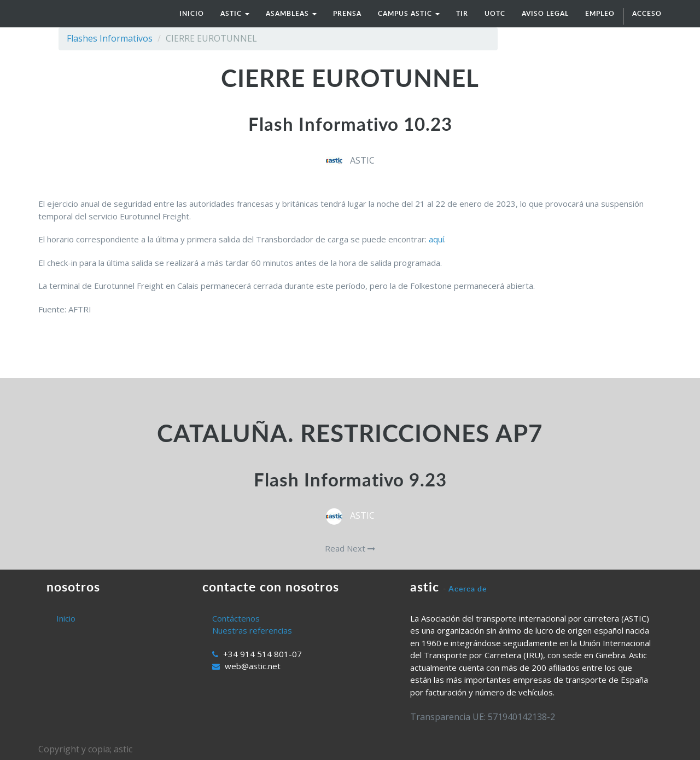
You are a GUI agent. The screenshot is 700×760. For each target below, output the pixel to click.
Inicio (66, 618)
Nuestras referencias (252, 630)
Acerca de (468, 588)
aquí (436, 239)
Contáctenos (236, 618)
